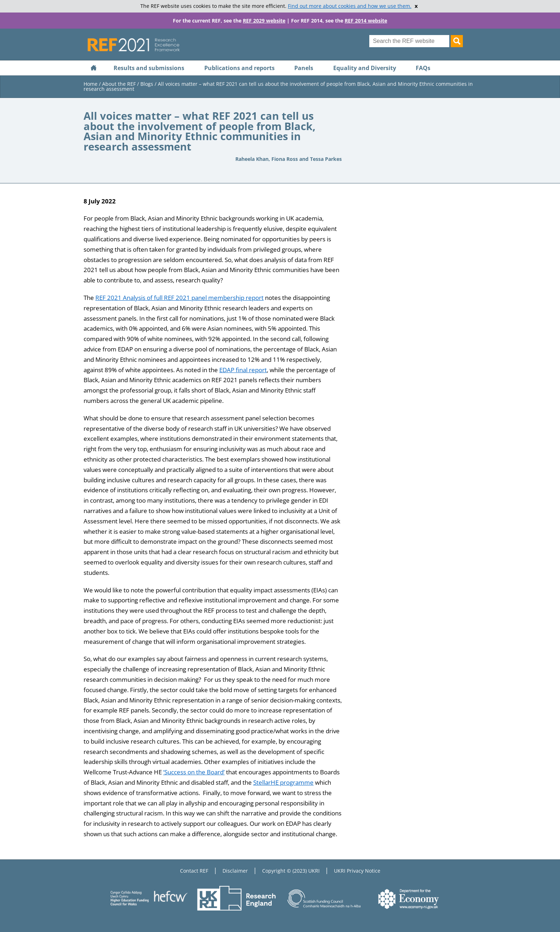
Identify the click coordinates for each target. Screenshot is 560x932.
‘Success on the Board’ (194, 772)
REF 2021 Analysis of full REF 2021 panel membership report (179, 298)
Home (91, 84)
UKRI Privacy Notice (357, 871)
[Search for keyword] (409, 41)
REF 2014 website (366, 21)
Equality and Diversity (365, 68)
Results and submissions (149, 68)
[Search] (457, 41)
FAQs (423, 68)
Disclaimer (235, 871)
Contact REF (194, 871)
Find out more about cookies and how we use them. (350, 6)
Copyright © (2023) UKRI (291, 871)
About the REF (119, 84)
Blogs (147, 84)
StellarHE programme (283, 782)
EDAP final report (243, 370)
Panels (304, 68)
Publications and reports (239, 68)
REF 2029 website (264, 21)
